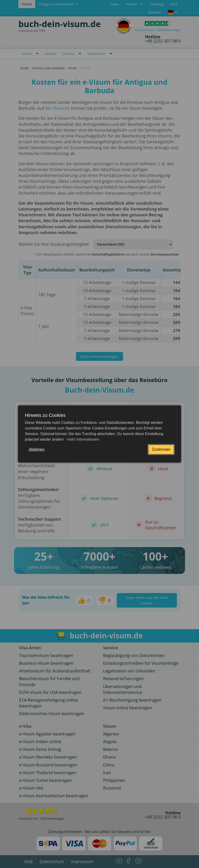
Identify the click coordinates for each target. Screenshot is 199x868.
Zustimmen (161, 449)
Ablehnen (37, 449)
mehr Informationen (82, 439)
